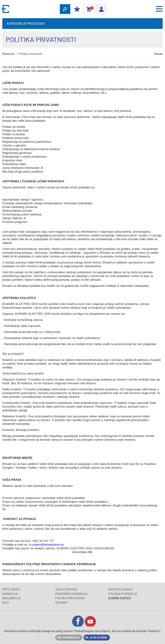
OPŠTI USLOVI (11, 589)
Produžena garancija (71, 594)
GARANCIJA (10, 594)
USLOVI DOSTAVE (66, 589)
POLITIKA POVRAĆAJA (123, 594)
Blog (6, 603)
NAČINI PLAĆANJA (120, 589)
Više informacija (68, 638)
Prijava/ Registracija (100, 9)
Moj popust (76, 9)
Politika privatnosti (70, 598)
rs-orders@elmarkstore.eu (47, 545)
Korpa (88, 9)
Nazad (158, 54)
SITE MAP (61, 603)
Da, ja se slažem (96, 638)
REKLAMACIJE (12, 598)
